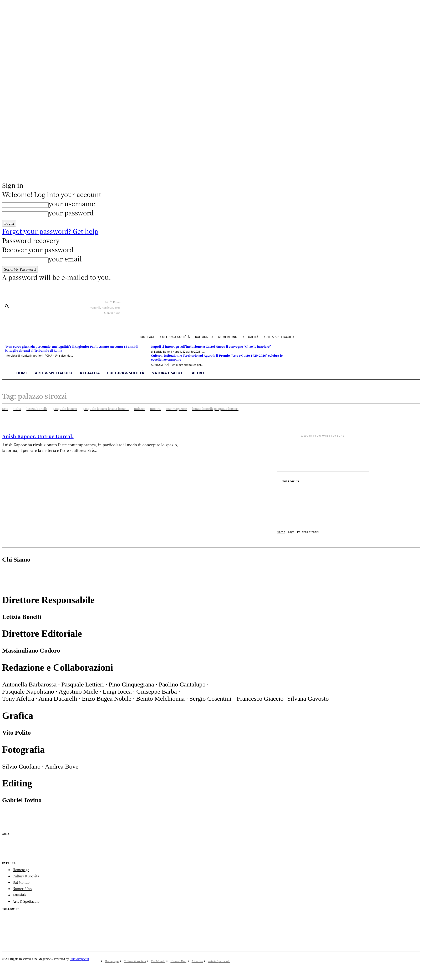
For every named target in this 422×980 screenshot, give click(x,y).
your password (71, 213)
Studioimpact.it (79, 959)
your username (72, 203)
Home (281, 532)
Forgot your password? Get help (50, 231)
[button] (7, 306)
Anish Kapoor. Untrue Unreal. (38, 436)
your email (65, 259)
